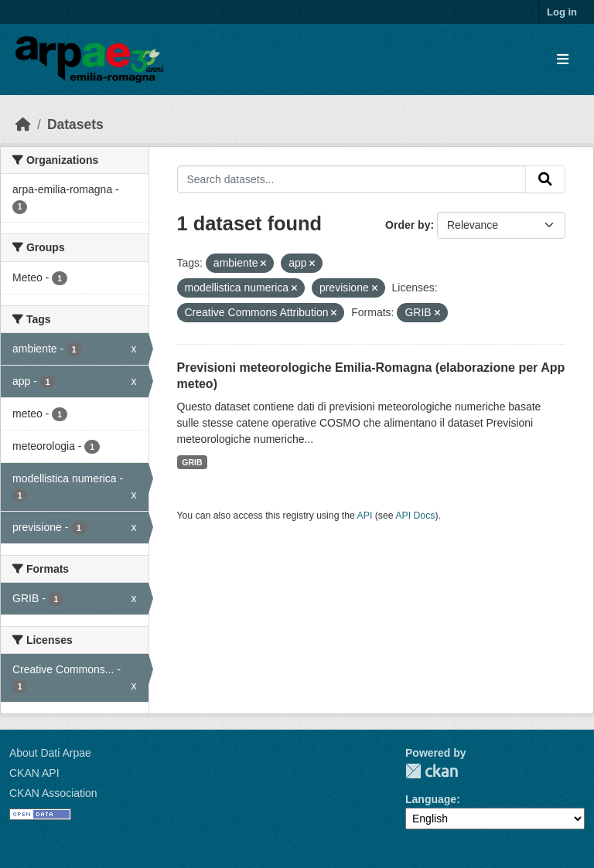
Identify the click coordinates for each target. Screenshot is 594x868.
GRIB (192, 462)
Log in (562, 12)
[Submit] (545, 179)
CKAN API (34, 773)
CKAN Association (53, 793)
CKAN (432, 771)
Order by (408, 225)
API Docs (415, 516)
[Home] (23, 124)
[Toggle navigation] (563, 60)
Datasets (75, 124)
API (365, 516)
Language (431, 799)
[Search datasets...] (352, 179)
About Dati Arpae (50, 753)
